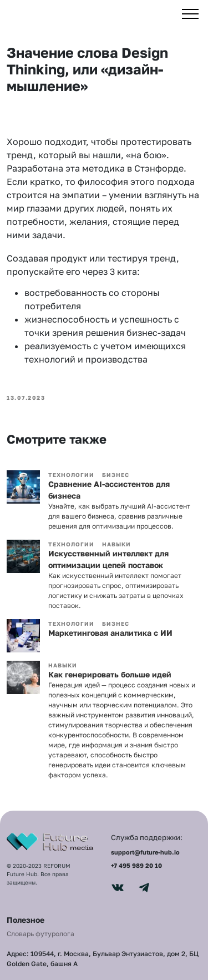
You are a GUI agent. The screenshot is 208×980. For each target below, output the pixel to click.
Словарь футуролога (40, 934)
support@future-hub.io (145, 852)
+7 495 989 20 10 (136, 865)
